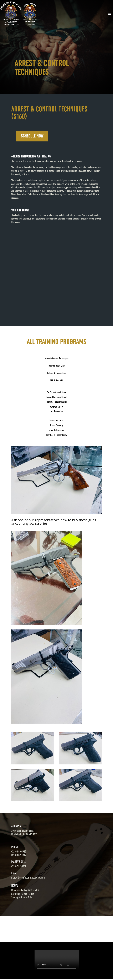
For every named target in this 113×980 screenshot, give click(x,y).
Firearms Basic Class (56, 366)
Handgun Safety (56, 407)
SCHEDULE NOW (32, 136)
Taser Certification (56, 430)
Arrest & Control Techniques (57, 358)
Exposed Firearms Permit (57, 397)
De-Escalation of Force (57, 392)
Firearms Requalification (56, 402)
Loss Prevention (56, 411)
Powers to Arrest (57, 421)
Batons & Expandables (57, 373)
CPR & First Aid (56, 381)
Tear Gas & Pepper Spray (57, 435)
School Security (56, 425)
